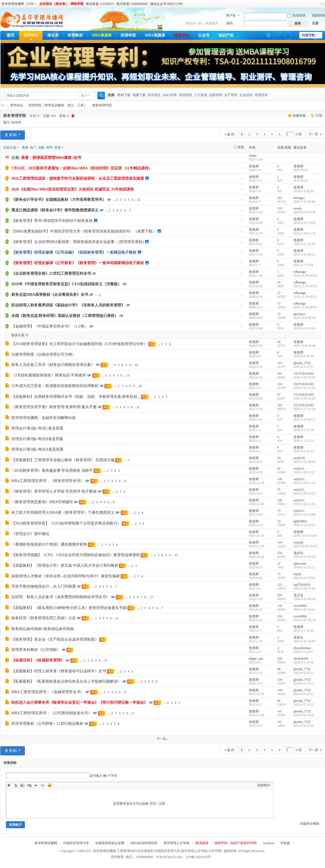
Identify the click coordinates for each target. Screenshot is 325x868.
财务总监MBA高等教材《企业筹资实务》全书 (50, 295)
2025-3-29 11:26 (305, 483)
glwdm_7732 (302, 363)
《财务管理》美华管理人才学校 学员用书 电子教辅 (54, 491)
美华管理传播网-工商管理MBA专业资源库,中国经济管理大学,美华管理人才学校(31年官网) (2, 105)
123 (280, 585)
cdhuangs (300, 272)
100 (280, 680)
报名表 (53, 35)
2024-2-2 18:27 (304, 652)
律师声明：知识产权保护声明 (235, 843)
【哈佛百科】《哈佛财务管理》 (38, 660)
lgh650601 (301, 521)
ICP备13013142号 (200, 857)
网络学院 (77, 4)
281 (280, 198)
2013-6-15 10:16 (305, 328)
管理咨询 (261, 95)
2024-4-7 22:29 (304, 631)
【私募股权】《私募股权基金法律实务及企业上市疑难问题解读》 (66, 681)
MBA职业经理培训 (144, 843)
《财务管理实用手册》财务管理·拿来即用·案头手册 (54, 407)
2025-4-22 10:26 (305, 398)
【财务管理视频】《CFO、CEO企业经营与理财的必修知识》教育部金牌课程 (76, 555)
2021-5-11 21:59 (305, 244)
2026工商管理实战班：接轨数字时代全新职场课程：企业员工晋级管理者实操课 (78, 178)
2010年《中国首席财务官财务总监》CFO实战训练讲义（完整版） (67, 284)
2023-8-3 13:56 (304, 726)
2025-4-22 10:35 (305, 377)
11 (138, 407)
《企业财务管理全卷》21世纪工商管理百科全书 (51, 273)
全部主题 (10, 148)
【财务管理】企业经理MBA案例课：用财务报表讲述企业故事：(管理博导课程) (78, 242)
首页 (11, 35)
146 (280, 500)
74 (279, 521)
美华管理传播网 (46, 843)
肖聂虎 (298, 342)
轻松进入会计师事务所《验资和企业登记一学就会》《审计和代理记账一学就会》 (80, 702)
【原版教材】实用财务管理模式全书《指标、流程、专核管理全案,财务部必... (76, 397)
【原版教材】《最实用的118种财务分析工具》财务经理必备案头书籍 (69, 608)
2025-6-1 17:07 (304, 367)
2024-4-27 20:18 (305, 620)
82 (279, 469)
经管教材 (75, 35)
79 (279, 511)
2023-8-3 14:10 (304, 705)
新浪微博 (202, 843)
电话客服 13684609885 (132, 4)
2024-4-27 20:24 (305, 610)
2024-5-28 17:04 (305, 588)
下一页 (313, 134)
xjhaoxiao (300, 564)
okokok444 (301, 659)
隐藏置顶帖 (241, 170)
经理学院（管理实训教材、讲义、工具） (58, 105)
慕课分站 (182, 35)
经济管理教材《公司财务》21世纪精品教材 (47, 724)
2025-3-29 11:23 (305, 493)
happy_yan (256, 659)
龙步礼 (298, 553)
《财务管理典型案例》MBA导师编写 (42, 502)
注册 (315, 23)
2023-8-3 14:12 (304, 683)
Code (43, 785)
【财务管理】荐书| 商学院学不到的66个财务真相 (52, 221)
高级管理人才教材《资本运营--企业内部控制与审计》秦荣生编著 (66, 576)
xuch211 (299, 469)
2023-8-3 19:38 (304, 662)
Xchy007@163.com (169, 857)
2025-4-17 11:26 (305, 409)
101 (280, 722)
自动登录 (297, 15)
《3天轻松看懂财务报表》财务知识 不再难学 (49, 375)
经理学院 (128, 35)
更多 (58, 148)
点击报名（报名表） (54, 4)
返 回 (231, 134)
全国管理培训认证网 (110, 843)
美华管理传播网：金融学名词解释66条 (44, 418)
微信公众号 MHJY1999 (166, 4)
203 (280, 405)
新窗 (241, 147)
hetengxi (299, 198)
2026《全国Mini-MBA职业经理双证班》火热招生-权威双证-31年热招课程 (73, 189)
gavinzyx (300, 314)
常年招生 (154, 95)
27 (279, 293)
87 (279, 395)
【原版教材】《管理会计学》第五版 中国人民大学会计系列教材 (65, 566)
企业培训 (246, 95)
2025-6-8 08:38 (304, 356)
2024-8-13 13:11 (305, 567)
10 (279, 282)
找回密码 (319, 15)
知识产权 (226, 35)
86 (279, 701)
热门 (33, 148)
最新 (25, 148)
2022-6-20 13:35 (305, 223)
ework (298, 208)
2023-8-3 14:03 (304, 715)
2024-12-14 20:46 (305, 536)
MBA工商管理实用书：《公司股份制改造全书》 (52, 713)
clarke (253, 156)
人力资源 (201, 95)
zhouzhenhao (302, 648)
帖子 (85, 96)
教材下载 (124, 95)
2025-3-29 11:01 (305, 504)
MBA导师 (170, 95)
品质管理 (216, 95)
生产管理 (231, 95)
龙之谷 (298, 595)
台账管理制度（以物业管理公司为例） (44, 354)
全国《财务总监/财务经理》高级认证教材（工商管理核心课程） (65, 316)
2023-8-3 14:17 (304, 673)
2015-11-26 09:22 (305, 286)
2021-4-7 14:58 (304, 265)
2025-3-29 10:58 (305, 515)
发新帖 (11, 135)
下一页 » (162, 739)
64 (279, 342)
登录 (153, 804)
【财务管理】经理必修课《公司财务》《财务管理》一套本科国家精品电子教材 (78, 263)
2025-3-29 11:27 (305, 472)
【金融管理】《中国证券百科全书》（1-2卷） (50, 326)
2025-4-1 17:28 (304, 430)
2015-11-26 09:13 (305, 307)
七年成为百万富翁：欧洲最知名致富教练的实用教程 (55, 386)
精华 (50, 148)
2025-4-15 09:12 (305, 420)
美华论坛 (31, 35)
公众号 (204, 35)
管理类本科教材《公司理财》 (36, 650)
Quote (36, 785)
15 (139, 200)
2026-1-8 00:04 (304, 191)
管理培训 (185, 95)
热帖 (41, 148)
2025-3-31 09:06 (305, 462)
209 (280, 659)
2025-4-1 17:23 (304, 451)
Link (29, 785)
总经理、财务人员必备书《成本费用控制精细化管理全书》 (61, 597)
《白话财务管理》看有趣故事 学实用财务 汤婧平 (52, 471)
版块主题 (18, 335)
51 (279, 564)
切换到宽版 (323, 4)
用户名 (231, 15)
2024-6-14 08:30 (305, 578)
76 (279, 490)
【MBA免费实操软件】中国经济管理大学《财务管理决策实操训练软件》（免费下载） (84, 231)
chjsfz (298, 574)
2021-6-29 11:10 (305, 233)
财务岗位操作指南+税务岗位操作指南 (43, 629)
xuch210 (299, 458)
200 (280, 616)
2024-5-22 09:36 (305, 599)
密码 (229, 23)
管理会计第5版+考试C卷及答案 (37, 428)
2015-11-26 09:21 (305, 297)
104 (280, 542)
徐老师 (16, 122)
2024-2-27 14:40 (305, 641)
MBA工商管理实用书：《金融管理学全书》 (48, 692)
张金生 (298, 637)
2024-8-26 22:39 (305, 557)
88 (279, 669)
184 (280, 384)
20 (279, 458)
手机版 (285, 843)
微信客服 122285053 (100, 4)
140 (280, 479)
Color (16, 785)
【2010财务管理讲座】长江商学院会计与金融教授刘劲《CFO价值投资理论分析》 (79, 344)
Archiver (269, 843)
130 (280, 606)
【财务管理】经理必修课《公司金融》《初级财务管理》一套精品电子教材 (74, 252)
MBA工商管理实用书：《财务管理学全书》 (48, 481)
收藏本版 (300, 116)
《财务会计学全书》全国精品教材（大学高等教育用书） (59, 200)
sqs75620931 (302, 585)
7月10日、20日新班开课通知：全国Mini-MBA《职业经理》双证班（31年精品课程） (82, 168)
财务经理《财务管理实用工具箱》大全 (44, 618)
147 (280, 711)
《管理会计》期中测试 (30, 534)
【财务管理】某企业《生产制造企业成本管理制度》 (55, 639)
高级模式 (264, 785)
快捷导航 (308, 35)
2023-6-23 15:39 (305, 212)
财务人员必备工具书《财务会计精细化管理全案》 (53, 365)
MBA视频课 (155, 35)
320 (280, 595)
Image (22, 785)
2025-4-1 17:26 (304, 441)
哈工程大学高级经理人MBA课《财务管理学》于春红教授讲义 (63, 512)
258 (280, 553)
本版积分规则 (310, 824)
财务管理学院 (102, 105)
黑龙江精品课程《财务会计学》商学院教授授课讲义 (55, 210)
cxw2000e (300, 606)
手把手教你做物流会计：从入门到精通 (44, 586)
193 (280, 363)
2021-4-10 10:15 (305, 254)
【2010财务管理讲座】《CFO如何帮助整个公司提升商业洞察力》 (66, 523)
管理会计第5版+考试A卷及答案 (37, 449)
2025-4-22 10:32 (305, 388)
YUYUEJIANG (304, 374)
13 (279, 314)
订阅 (319, 116)
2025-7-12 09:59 (305, 202)
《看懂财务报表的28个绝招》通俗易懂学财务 (49, 544)
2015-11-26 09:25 (305, 276)
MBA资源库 (102, 35)
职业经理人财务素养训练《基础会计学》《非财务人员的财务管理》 (68, 305)
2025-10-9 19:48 (305, 346)
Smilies (50, 785)
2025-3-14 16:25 (305, 525)
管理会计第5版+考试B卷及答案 (37, 439)
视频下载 (139, 95)
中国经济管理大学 (76, 843)
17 (279, 303)
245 (280, 374)
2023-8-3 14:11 (304, 694)
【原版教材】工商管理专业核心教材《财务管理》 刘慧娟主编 (63, 460)
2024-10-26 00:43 (305, 546)
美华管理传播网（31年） (19, 4)
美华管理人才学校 (176, 843)
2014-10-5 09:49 (305, 318)
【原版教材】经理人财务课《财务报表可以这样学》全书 (59, 671)
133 (280, 208)
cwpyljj (298, 542)
